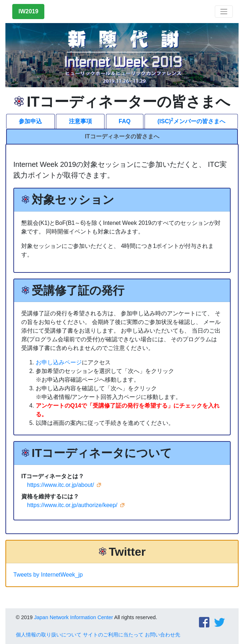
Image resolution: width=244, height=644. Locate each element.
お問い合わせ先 (163, 635)
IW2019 (28, 11)
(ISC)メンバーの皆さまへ (191, 121)
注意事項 (80, 121)
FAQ (125, 121)
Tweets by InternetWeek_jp (48, 575)
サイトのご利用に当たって (113, 635)
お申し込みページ (59, 362)
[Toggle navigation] (224, 12)
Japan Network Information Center (73, 617)
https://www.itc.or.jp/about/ (61, 485)
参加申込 (30, 121)
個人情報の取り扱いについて (49, 635)
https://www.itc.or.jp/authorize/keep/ (72, 505)
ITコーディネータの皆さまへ (122, 136)
